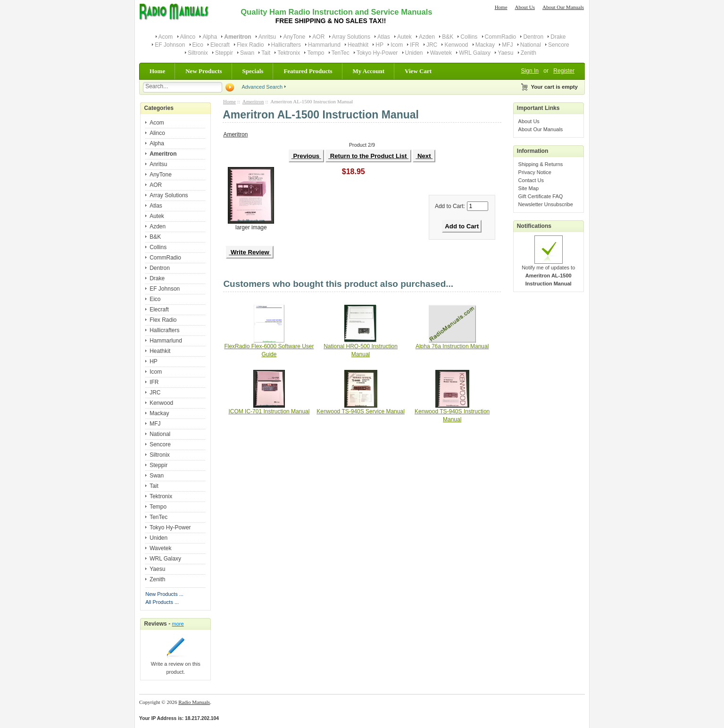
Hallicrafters (286, 45)
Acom (166, 37)
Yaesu (505, 53)
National (531, 45)
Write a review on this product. (176, 665)
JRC (432, 45)
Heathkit (358, 45)
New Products (204, 71)
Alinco (188, 37)
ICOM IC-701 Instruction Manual (269, 411)
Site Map (528, 188)
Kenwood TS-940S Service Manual (361, 411)
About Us (525, 7)
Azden (427, 37)
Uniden (414, 53)
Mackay (485, 45)
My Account (369, 71)
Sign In (530, 71)
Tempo (316, 53)
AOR (318, 37)
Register (564, 71)
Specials (253, 71)
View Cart (418, 71)
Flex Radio (250, 45)
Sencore (559, 45)
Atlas (384, 37)
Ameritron (253, 101)
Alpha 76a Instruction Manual (452, 346)
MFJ (507, 45)
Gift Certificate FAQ (541, 196)
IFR (414, 45)
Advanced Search (262, 87)
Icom (397, 45)
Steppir (224, 53)
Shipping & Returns (541, 164)
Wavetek (441, 53)
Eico (198, 45)
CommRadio (501, 37)
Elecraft (220, 45)
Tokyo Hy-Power (377, 53)
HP (379, 45)
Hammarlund (324, 45)
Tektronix (289, 53)
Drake (558, 37)
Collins (469, 37)
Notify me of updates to (548, 273)
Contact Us (531, 180)
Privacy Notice (535, 172)
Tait (266, 53)
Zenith (528, 53)
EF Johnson (170, 45)
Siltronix (198, 53)
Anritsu (267, 37)
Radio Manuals (194, 702)
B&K (448, 37)
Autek (404, 37)
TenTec (341, 53)
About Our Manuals (563, 7)
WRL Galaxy (475, 53)
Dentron (533, 37)
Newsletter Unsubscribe (546, 204)
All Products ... (162, 602)
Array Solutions (351, 37)
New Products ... (164, 594)
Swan (247, 53)
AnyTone (294, 37)
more (178, 624)
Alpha (210, 37)
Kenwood (456, 45)
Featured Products (308, 71)
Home (501, 7)
